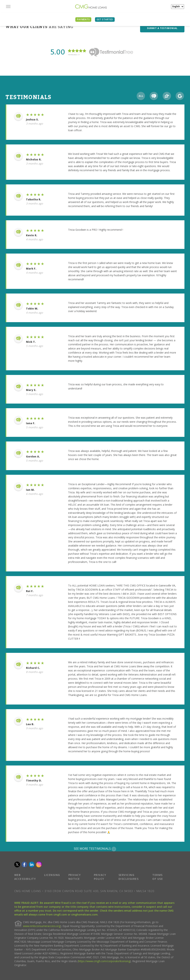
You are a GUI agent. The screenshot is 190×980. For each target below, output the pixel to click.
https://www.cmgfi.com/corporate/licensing (104, 961)
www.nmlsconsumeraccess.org (42, 926)
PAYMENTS (83, 19)
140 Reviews (74, 55)
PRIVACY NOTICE (75, 877)
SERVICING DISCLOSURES (129, 877)
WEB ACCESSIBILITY (25, 877)
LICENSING (52, 875)
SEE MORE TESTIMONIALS (95, 849)
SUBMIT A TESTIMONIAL (162, 28)
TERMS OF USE (158, 877)
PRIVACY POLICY (100, 877)
